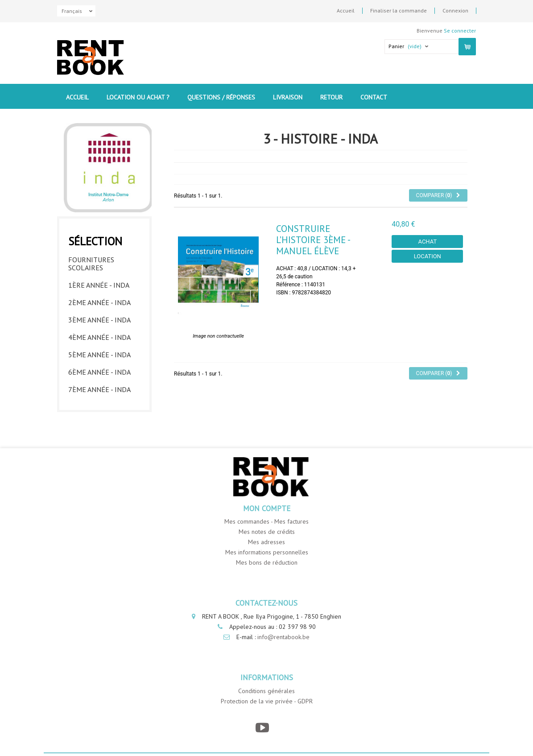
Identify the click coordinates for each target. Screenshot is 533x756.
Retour (331, 97)
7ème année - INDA (99, 389)
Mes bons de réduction (267, 562)
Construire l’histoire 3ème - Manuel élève (313, 240)
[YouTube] (262, 728)
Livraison (288, 97)
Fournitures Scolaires (91, 264)
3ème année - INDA (99, 320)
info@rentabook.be (283, 637)
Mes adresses (266, 542)
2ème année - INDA (99, 302)
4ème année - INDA (99, 337)
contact (374, 97)
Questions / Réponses (221, 97)
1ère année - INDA (99, 285)
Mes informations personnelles (267, 552)
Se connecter (460, 31)
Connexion (455, 11)
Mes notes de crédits (267, 532)
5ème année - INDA (99, 355)
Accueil (346, 11)
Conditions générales (266, 691)
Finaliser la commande (399, 11)
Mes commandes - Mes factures (266, 521)
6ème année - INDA (99, 372)
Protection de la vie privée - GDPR (267, 701)
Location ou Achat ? (138, 97)
